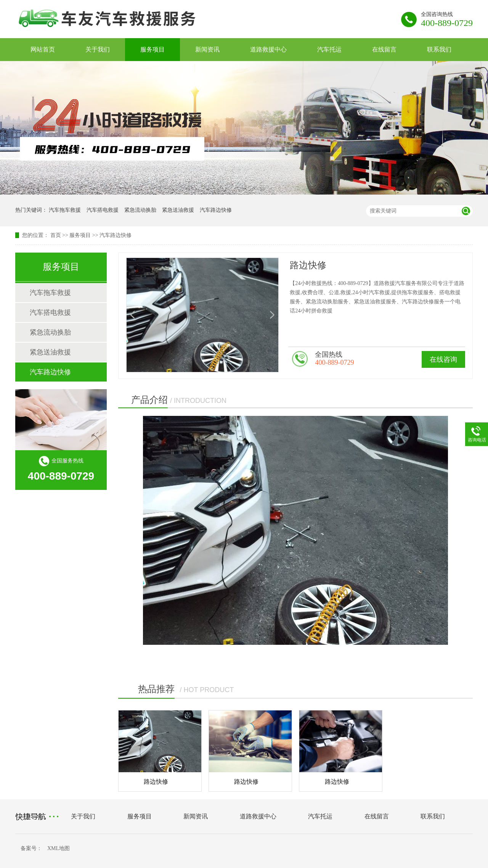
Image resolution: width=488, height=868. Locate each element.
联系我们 (439, 49)
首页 (56, 235)
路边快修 (156, 782)
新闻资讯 (207, 49)
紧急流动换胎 (140, 210)
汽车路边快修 (216, 210)
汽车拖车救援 (65, 210)
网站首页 (43, 49)
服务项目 (152, 49)
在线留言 (384, 49)
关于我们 (98, 49)
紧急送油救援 (178, 210)
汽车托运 (329, 49)
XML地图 (59, 848)
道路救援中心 (268, 49)
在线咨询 (443, 359)
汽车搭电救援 (103, 210)
